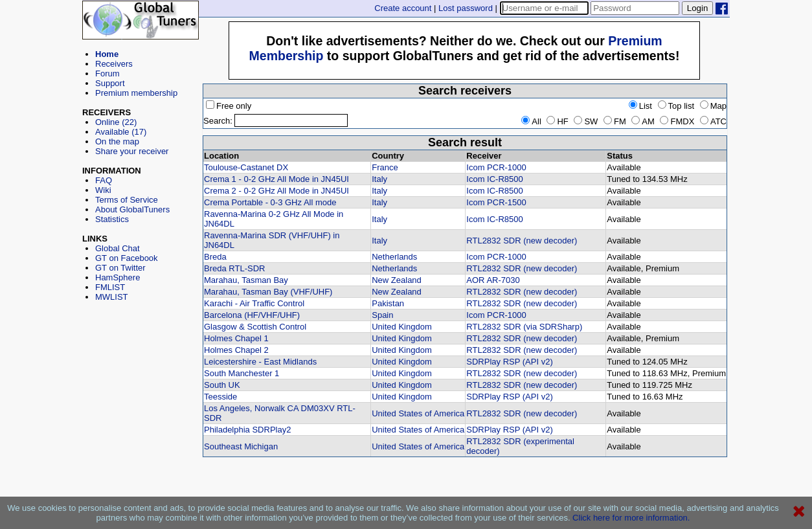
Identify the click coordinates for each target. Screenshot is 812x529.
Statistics (112, 219)
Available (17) (121, 132)
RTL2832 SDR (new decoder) (522, 241)
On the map (117, 141)
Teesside (220, 397)
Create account (403, 8)
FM (615, 121)
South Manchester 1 (242, 373)
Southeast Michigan (241, 446)
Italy (379, 179)
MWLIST (112, 297)
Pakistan (388, 303)
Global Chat (118, 248)
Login (698, 8)
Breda (215, 257)
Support (110, 83)
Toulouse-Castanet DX (246, 167)
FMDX (677, 121)
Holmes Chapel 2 (236, 350)
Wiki (103, 190)
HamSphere (118, 277)
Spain (382, 315)
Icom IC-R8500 (494, 179)
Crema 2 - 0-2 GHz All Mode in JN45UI (276, 191)
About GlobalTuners (132, 209)
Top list (676, 106)
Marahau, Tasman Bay (246, 280)
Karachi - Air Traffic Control (254, 303)
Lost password (466, 8)
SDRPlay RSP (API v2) (509, 362)
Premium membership (136, 93)
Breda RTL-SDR (234, 268)
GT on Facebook (127, 258)
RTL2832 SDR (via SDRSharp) (524, 327)
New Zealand (397, 280)
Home (107, 54)
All (531, 121)
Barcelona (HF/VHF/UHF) (252, 315)
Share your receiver (132, 151)
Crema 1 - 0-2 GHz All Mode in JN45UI (276, 179)
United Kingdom (402, 327)
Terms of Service (127, 200)
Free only (229, 106)
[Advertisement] (141, 360)
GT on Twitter (120, 268)
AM (643, 121)
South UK (222, 385)
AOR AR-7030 (493, 280)
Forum (107, 73)
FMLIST (110, 287)
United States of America (418, 413)
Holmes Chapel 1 (236, 338)
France (385, 167)
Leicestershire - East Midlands (260, 362)
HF (557, 121)
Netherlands (394, 257)
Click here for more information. (631, 518)
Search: (218, 121)
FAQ (104, 180)
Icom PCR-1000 (496, 167)
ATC (713, 121)
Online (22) (116, 122)
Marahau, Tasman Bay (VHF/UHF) (268, 292)
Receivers (114, 64)
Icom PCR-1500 (496, 202)
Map (713, 106)
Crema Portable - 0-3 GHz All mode (270, 202)
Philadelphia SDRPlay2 (247, 430)
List (640, 106)
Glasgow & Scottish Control (255, 327)
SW (586, 121)
